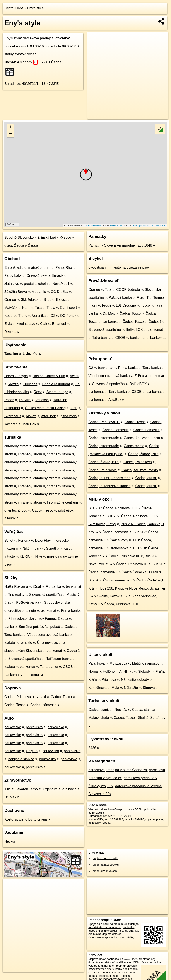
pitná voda (69, 416)
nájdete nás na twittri (105, 858)
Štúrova (149, 688)
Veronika (39, 316)
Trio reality (16, 595)
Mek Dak (29, 424)
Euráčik (57, 276)
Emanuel (59, 324)
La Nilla (25, 400)
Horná (93, 672)
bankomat (74, 587)
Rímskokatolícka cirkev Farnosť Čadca (38, 619)
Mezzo (13, 384)
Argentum (50, 789)
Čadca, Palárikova (138, 462)
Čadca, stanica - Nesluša (108, 710)
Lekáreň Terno (27, 789)
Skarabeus (13, 416)
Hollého (109, 672)
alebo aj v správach (105, 871)
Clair (44, 324)
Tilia (8, 789)
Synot (9, 540)
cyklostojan (97, 267)
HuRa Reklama (16, 587)
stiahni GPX (96, 819)
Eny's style (35, 8)
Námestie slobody (21, 62)
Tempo (159, 298)
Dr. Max (10, 797)
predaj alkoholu (36, 284)
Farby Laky (13, 276)
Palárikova (97, 663)
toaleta (31, 611)
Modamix (39, 292)
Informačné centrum (62, 502)
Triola (51, 308)
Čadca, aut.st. (146, 478)
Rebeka (10, 332)
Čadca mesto (134, 446)
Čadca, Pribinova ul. (20, 697)
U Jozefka (31, 354)
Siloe (48, 300)
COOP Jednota (128, 290)
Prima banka (71, 611)
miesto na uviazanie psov (130, 267)
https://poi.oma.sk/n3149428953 (149, 225)
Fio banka (53, 587)
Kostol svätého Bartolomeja (26, 819)
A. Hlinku (126, 672)
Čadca (33, 246)
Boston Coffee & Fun (49, 376)
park (38, 548)
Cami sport (68, 308)
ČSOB (68, 667)
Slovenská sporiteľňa (45, 595)
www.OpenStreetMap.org (139, 959)
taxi (43, 697)
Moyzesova (118, 663)
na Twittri (129, 927)
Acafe (74, 376)
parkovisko (13, 727)
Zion (74, 408)
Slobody (144, 672)
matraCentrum (39, 268)
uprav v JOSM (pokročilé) (141, 809)
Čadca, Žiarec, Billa (143, 454)
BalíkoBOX (134, 330)
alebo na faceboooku (106, 865)
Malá (115, 688)
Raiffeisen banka (59, 659)
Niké (26, 548)
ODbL (137, 962)
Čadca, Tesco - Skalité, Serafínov (140, 718)
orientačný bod (16, 510)
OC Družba (60, 292)
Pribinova (109, 680)
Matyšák (11, 308)
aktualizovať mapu (112, 809)
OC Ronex (68, 316)
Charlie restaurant (56, 384)
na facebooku (118, 924)
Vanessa (42, 400)
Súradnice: (13, 84)
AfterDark (48, 416)
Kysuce (65, 237)
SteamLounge (57, 392)
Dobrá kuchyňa (16, 376)
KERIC (25, 556)
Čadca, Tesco (43, 510)
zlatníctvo (12, 284)
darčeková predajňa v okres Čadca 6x (118, 770)
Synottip (52, 548)
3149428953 (96, 813)
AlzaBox (115, 400)
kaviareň (11, 424)
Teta (38, 308)
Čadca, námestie (43, 705)
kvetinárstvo (26, 324)
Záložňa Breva (16, 292)
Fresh (107, 305)
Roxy (38, 392)
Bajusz (62, 300)
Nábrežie (131, 688)
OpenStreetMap (94, 225)
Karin (26, 308)
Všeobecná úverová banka (48, 635)
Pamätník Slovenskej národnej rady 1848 (120, 245)
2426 (92, 748)
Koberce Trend (16, 316)
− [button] (10, 134)
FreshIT (143, 298)
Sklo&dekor (30, 300)
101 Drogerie (126, 305)
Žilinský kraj (47, 237)
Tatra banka (14, 635)
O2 (53, 316)
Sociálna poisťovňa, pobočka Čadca (47, 627)
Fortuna (24, 540)
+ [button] (10, 127)
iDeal (37, 587)
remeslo (26, 643)
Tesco (145, 305)
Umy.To (32, 751)
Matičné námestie (146, 663)
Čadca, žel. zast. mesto (142, 438)
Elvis (8, 324)
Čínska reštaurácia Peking (45, 408)
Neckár (10, 841)
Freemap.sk (116, 225)
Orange (10, 300)
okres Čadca (14, 246)
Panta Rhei (64, 268)
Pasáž (9, 400)
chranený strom (16, 446)
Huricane (30, 384)
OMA (19, 8)
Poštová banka (28, 602)
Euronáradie (14, 268)
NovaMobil (61, 284)
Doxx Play (43, 540)
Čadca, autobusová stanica (109, 486)
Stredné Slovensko (19, 237)
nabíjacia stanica (21, 759)
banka (9, 627)
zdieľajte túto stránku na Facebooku (113, 926)
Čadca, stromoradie (104, 438)
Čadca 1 (73, 651)
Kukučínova (97, 688)
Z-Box (139, 376)
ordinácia (69, 789)
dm (95, 305)
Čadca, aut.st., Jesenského (109, 478)
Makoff (31, 416)
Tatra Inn (11, 354)
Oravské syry (37, 276)
